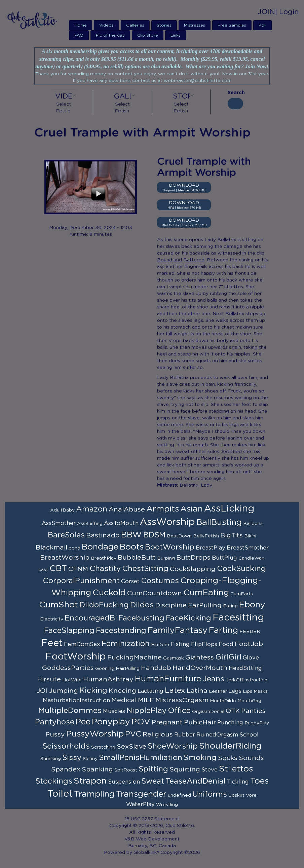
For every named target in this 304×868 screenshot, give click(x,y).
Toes (259, 781)
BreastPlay (211, 548)
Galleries (135, 25)
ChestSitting (145, 569)
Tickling (238, 782)
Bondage (100, 547)
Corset (130, 581)
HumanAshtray (108, 679)
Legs (235, 691)
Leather (218, 691)
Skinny (90, 759)
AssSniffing (90, 524)
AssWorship (167, 522)
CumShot (59, 605)
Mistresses (195, 25)
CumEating (206, 593)
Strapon (90, 781)
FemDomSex (82, 644)
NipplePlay (146, 711)
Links (176, 35)
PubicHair (200, 722)
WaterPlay (140, 804)
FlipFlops (204, 644)
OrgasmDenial (208, 712)
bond (74, 548)
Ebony (252, 605)
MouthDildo (223, 701)
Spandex (66, 769)
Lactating (150, 691)
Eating (230, 606)
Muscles (114, 711)
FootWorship (75, 657)
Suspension (124, 782)
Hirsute (49, 679)
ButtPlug (224, 558)
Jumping (63, 691)
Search (235, 93)
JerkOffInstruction (246, 680)
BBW (131, 535)
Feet (52, 643)
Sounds (251, 758)
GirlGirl (228, 657)
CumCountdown (155, 593)
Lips (248, 691)
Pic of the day (110, 35)
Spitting (153, 769)
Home (81, 25)
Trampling (94, 794)
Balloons (253, 524)
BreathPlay (104, 558)
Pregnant (167, 722)
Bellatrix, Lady (196, 485)
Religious (158, 734)
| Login (287, 12)
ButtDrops (193, 558)
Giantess (200, 657)
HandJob (156, 668)
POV (141, 722)
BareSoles (66, 535)
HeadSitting (245, 668)
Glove (251, 658)
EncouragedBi (91, 618)
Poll (262, 25)
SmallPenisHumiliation (141, 758)
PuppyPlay (257, 723)
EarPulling (205, 605)
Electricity (52, 619)
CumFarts (242, 594)
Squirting (185, 769)
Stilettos (236, 769)
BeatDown (179, 536)
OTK (233, 711)
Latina (197, 691)
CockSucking (241, 569)
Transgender (141, 794)
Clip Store (148, 35)
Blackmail (51, 548)
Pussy (55, 734)
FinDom (160, 645)
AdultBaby (62, 510)
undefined (179, 795)
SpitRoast (126, 770)
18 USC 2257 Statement (152, 819)
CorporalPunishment (81, 581)
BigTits (232, 535)
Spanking (97, 769)
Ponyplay (111, 722)
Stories (164, 25)
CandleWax (251, 558)
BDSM (154, 535)
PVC (133, 734)
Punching (230, 723)
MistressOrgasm (182, 700)
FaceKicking (188, 618)
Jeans (213, 679)
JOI (42, 691)
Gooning (105, 669)
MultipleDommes (70, 711)
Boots (132, 547)
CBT (58, 569)
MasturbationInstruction (76, 701)
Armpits (163, 509)
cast (43, 570)
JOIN (266, 12)
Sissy (72, 758)
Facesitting (238, 618)
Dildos (142, 605)
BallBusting (219, 522)
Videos (106, 25)
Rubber (185, 735)
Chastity (105, 569)
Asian (192, 509)
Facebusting (141, 618)
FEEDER (250, 632)
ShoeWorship (173, 746)
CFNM (78, 569)
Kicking (93, 690)
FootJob (249, 644)
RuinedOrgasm (217, 735)
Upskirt (236, 795)
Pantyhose (55, 722)
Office (179, 711)
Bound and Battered (181, 260)
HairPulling (128, 669)
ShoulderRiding (230, 746)
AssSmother (59, 523)
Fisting (180, 644)
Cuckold (109, 593)
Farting (223, 630)
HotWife (72, 680)
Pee (83, 722)
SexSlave (131, 747)
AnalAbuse (127, 510)
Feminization (126, 644)
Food (226, 644)
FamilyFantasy (178, 630)
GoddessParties (68, 668)
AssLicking (229, 509)
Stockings (54, 781)
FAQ (79, 35)
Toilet (60, 794)
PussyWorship (95, 734)
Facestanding (121, 631)
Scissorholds (66, 746)
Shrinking (51, 759)
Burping (166, 558)
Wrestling (167, 805)
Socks (228, 758)
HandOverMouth (200, 668)
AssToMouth (121, 523)
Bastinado (103, 535)
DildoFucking (104, 605)
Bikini (250, 536)
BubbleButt (137, 558)
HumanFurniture (168, 679)
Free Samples (232, 25)
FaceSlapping (69, 631)
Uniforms (210, 794)
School (249, 735)
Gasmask (174, 658)
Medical (124, 700)
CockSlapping (193, 569)
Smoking (200, 758)
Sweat (153, 781)
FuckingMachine (135, 657)
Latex (175, 690)
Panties (253, 711)
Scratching (103, 747)
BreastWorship (65, 558)
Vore (251, 795)
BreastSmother (248, 548)
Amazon (92, 509)
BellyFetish (206, 536)
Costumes (160, 581)
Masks (261, 691)
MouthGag (249, 701)
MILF (146, 700)
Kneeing (122, 691)
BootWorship (170, 547)
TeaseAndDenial (196, 781)
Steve (210, 770)
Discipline (171, 605)
